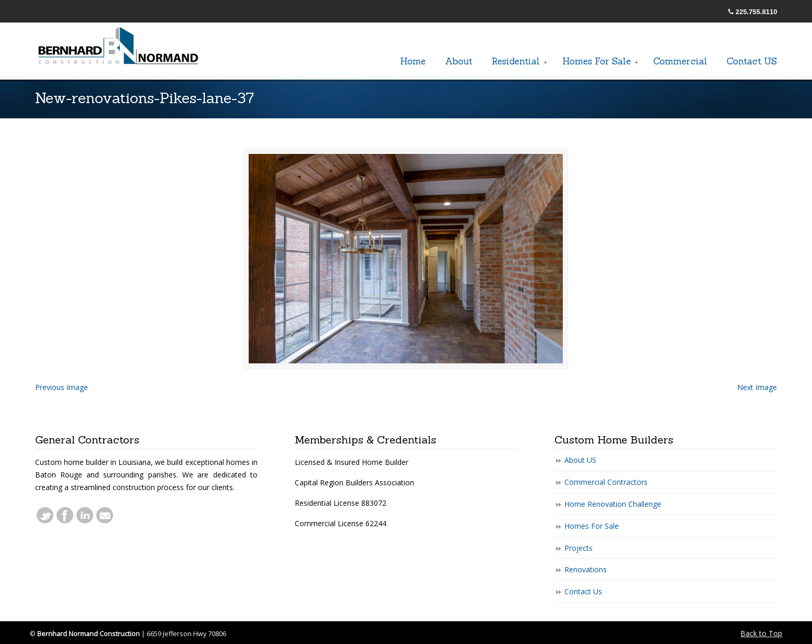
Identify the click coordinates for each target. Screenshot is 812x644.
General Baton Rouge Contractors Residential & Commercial (119, 47)
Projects (579, 548)
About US (580, 460)
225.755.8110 (757, 12)
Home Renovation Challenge (613, 504)
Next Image (757, 387)
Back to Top (761, 633)
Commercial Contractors (606, 482)
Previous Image (62, 387)
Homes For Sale (592, 526)
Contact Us (583, 591)
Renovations (586, 569)
